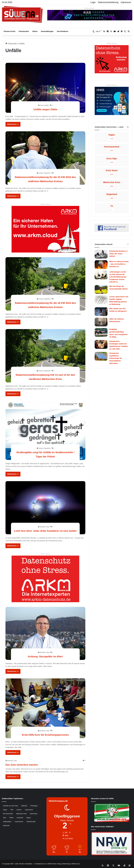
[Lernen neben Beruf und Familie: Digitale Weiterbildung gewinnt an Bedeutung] (101, 300)
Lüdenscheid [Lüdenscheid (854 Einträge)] (29, 810)
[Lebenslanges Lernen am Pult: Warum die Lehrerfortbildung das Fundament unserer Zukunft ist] (101, 275)
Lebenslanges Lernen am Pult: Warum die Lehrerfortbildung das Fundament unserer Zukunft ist (118, 277)
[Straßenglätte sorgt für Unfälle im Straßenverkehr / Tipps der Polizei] (45, 430)
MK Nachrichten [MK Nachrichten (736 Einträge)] (8, 814)
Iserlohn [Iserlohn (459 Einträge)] (19, 810)
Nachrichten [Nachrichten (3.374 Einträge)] (34, 814)
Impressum (126, 2)
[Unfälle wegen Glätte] (45, 88)
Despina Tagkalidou (45, 169)
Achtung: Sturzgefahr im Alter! (45, 656)
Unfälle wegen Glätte (45, 109)
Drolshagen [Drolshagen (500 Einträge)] (34, 806)
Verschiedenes (62, 31)
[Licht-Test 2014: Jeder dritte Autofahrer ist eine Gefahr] (45, 508)
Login (93, 2)
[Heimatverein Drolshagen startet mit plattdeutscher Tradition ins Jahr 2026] (101, 344)
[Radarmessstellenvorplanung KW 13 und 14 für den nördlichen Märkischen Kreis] (45, 356)
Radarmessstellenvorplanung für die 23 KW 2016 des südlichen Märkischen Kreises (45, 177)
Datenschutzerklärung (108, 2)
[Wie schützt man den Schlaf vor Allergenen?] (101, 312)
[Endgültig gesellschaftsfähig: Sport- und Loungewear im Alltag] (101, 332)
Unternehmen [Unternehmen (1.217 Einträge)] (19, 822)
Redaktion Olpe (45, 523)
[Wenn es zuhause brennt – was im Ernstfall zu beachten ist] (101, 265)
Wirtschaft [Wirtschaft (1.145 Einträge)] (6, 826)
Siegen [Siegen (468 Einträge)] (28, 818)
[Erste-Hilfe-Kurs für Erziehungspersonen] (45, 708)
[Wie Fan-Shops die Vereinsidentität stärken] (101, 289)
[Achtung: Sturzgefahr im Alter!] (45, 633)
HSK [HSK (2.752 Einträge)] (12, 810)
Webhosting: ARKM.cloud (71, 864)
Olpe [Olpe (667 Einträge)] (4, 818)
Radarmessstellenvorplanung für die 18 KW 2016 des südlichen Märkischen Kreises (45, 303)
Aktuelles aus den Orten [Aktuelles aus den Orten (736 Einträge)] (11, 806)
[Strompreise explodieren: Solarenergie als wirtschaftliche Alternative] (101, 356)
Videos (35, 31)
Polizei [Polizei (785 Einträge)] (11, 818)
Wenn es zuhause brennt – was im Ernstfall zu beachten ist (119, 264)
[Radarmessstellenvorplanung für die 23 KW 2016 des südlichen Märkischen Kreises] (45, 158)
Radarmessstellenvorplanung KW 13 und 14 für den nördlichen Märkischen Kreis (45, 374)
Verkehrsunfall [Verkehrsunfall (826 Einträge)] (31, 822)
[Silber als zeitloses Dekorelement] (101, 322)
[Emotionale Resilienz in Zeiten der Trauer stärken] (101, 254)
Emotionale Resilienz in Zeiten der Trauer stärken (118, 254)
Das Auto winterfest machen (29, 764)
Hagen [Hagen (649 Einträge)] (5, 810)
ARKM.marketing (89, 8)
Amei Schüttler (44, 105)
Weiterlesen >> (13, 124)
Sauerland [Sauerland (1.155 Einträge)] (20, 818)
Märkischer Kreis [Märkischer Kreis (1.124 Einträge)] (21, 814)
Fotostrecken (24, 31)
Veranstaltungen (47, 31)
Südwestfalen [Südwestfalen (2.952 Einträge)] (7, 822)
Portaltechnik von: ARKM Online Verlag (48, 864)
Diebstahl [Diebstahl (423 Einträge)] (24, 806)
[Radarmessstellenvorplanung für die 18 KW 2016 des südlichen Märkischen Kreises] (45, 284)
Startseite (11, 44)
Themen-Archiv (9, 31)
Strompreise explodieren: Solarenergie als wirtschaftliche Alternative (116, 358)
